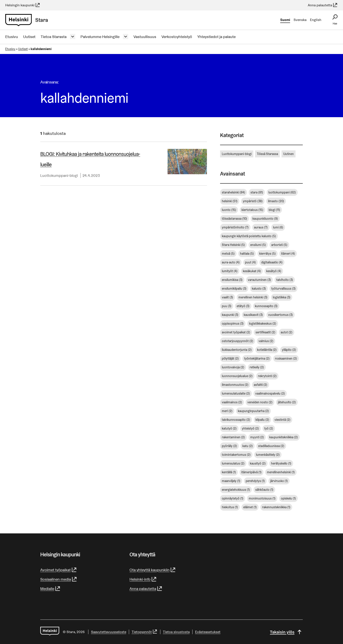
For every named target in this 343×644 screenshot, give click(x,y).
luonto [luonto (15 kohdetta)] (229, 210)
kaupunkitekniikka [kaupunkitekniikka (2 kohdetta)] (284, 437)
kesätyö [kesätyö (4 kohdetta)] (274, 271)
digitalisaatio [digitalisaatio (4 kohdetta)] (272, 262)
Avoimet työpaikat (59, 570)
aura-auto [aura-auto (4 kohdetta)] (231, 262)
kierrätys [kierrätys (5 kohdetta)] (268, 254)
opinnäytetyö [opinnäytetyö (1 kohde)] (233, 498)
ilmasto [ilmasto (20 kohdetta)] (276, 201)
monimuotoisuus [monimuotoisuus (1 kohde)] (262, 498)
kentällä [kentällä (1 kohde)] (229, 472)
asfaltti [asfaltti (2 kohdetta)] (261, 385)
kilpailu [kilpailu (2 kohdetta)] (262, 420)
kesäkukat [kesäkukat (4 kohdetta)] (252, 271)
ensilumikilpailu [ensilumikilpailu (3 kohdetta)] (234, 289)
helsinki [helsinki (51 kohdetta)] (230, 201)
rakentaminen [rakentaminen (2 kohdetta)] (233, 437)
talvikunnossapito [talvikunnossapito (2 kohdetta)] (236, 420)
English (316, 20)
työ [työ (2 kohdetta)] (269, 428)
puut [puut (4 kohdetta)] (250, 262)
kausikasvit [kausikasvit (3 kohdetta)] (253, 315)
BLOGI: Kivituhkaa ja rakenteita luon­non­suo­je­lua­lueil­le (90, 159)
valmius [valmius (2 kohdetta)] (266, 341)
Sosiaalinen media (59, 579)
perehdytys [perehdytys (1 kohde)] (255, 481)
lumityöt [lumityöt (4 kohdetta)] (230, 271)
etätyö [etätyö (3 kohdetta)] (243, 306)
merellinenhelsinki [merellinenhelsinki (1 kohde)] (281, 472)
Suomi (285, 20)
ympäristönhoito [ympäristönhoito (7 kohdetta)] (235, 227)
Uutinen (289, 154)
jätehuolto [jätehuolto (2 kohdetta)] (287, 402)
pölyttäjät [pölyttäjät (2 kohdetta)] (230, 359)
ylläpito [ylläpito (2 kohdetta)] (289, 350)
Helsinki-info (143, 579)
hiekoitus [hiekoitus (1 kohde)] (230, 507)
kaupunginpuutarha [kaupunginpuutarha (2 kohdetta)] (253, 411)
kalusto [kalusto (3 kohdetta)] (259, 289)
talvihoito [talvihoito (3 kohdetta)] (285, 280)
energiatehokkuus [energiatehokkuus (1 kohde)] (236, 490)
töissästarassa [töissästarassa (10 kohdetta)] (234, 219)
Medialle (50, 589)
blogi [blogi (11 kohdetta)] (274, 210)
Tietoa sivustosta (176, 632)
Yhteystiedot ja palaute (216, 37)
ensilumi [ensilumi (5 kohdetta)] (258, 245)
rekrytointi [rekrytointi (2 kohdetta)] (267, 376)
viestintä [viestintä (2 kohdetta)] (283, 420)
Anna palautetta (323, 5)
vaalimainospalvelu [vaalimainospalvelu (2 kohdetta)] (270, 393)
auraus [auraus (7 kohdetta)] (261, 227)
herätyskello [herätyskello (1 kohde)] (281, 463)
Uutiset (29, 37)
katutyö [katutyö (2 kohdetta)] (229, 428)
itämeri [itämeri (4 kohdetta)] (288, 254)
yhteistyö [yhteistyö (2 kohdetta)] (250, 428)
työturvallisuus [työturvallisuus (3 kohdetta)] (283, 289)
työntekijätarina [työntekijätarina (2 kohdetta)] (257, 359)
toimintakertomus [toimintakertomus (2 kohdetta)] (236, 455)
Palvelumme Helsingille (100, 37)
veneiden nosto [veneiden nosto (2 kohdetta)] (260, 402)
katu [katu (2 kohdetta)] (248, 446)
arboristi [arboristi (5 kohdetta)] (279, 245)
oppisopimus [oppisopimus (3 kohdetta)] (233, 324)
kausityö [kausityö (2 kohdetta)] (258, 463)
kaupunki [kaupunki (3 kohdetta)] (230, 315)
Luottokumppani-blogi (59, 175)
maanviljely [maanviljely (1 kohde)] (231, 481)
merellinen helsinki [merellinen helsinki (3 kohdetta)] (253, 297)
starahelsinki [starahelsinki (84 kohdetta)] (234, 192)
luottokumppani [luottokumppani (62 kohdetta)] (282, 192)
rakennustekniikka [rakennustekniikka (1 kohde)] (276, 507)
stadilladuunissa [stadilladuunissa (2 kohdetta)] (271, 446)
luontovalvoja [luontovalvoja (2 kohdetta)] (233, 367)
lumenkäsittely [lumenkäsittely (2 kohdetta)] (268, 455)
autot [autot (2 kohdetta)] (287, 332)
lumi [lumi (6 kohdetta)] (278, 227)
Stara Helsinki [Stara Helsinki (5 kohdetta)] (233, 245)
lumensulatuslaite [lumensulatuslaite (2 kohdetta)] (236, 393)
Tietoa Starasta (54, 37)
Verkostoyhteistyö (177, 37)
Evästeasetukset (208, 632)
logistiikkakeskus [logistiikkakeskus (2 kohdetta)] (263, 324)
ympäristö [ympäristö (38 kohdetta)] (253, 201)
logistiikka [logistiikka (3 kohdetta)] (282, 297)
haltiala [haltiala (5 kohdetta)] (247, 254)
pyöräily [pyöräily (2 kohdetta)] (229, 446)
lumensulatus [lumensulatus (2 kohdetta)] (233, 463)
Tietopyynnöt (145, 632)
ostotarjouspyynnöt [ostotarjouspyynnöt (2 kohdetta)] (238, 341)
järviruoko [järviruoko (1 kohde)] (279, 481)
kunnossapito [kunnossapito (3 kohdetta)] (266, 306)
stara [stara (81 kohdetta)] (257, 192)
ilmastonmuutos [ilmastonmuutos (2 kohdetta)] (235, 385)
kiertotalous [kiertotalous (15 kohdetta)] (252, 210)
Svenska (300, 20)
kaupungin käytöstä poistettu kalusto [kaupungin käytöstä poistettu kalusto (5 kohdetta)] (249, 236)
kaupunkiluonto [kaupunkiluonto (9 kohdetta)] (265, 219)
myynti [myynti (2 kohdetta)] (257, 437)
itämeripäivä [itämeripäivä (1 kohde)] (251, 472)
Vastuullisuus (145, 37)
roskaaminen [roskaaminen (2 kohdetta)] (286, 359)
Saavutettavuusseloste (109, 632)
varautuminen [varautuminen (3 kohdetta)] (259, 280)
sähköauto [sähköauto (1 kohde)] (264, 490)
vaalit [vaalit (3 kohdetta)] (227, 297)
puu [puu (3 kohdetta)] (227, 306)
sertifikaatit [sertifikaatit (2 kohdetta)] (265, 332)
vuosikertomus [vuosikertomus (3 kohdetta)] (281, 315)
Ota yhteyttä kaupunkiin (153, 570)
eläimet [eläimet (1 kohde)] (250, 507)
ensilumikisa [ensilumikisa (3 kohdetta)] (232, 280)
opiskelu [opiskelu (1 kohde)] (288, 498)
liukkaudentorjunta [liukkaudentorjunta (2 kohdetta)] (237, 350)
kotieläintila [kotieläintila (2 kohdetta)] (267, 350)
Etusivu (12, 37)
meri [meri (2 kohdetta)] (227, 411)
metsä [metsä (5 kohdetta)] (228, 254)
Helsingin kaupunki (23, 5)
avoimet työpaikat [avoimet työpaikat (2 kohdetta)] (236, 332)
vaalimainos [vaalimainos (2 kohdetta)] (232, 402)
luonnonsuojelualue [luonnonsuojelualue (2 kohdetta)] (237, 376)
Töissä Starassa (267, 154)
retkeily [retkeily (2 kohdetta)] (257, 367)
